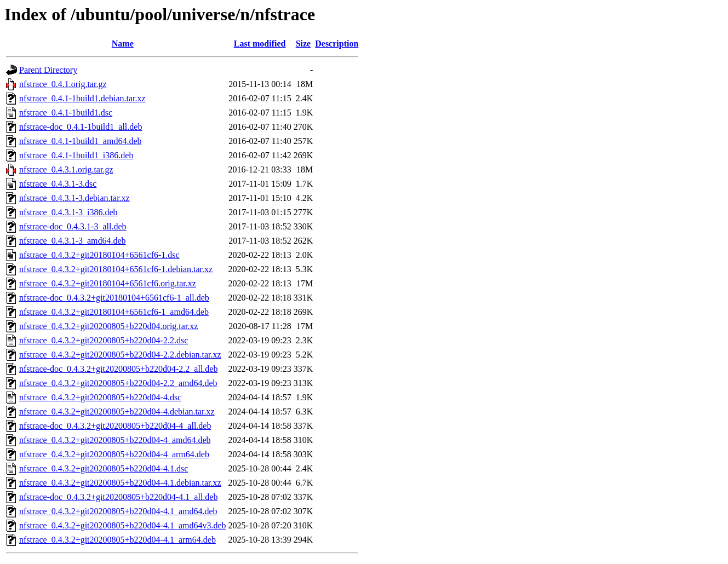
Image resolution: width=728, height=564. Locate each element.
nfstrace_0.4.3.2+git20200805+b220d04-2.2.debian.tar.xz (120, 355)
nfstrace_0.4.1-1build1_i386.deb (76, 155)
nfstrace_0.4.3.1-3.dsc (58, 184)
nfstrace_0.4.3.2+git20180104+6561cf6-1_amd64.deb (114, 312)
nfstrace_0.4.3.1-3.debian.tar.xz (74, 198)
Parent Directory (48, 70)
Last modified (260, 44)
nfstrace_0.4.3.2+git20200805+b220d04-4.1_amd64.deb (118, 511)
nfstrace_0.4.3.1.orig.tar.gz (66, 169)
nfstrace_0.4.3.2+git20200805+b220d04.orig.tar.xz (108, 326)
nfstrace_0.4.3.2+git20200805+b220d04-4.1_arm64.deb (117, 540)
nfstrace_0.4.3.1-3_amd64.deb (73, 241)
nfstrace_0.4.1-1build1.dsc (66, 113)
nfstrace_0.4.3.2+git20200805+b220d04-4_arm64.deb (114, 454)
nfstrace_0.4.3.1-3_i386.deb (68, 212)
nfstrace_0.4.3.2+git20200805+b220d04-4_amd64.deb (115, 440)
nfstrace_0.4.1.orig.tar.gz (63, 84)
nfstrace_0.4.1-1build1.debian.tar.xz (82, 98)
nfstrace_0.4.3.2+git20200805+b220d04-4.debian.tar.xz (117, 412)
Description (337, 44)
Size (303, 44)
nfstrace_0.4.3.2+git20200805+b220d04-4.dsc (100, 397)
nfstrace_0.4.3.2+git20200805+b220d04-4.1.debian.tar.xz (120, 483)
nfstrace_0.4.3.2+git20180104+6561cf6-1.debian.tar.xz (116, 269)
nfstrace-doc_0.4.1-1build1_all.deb (81, 127)
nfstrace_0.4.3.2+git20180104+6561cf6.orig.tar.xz (108, 283)
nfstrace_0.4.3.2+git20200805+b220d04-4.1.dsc (104, 468)
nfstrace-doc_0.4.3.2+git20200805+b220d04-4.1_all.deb (118, 497)
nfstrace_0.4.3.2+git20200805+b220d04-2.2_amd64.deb (118, 383)
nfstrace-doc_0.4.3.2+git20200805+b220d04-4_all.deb (115, 426)
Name (123, 44)
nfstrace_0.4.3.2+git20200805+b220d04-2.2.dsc (104, 340)
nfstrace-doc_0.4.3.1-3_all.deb (73, 226)
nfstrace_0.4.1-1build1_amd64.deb (81, 141)
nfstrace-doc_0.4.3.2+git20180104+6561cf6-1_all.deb (114, 298)
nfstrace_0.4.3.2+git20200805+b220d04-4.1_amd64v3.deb (123, 525)
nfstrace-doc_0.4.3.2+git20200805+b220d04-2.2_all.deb (118, 369)
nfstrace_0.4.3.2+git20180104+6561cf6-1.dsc (99, 255)
